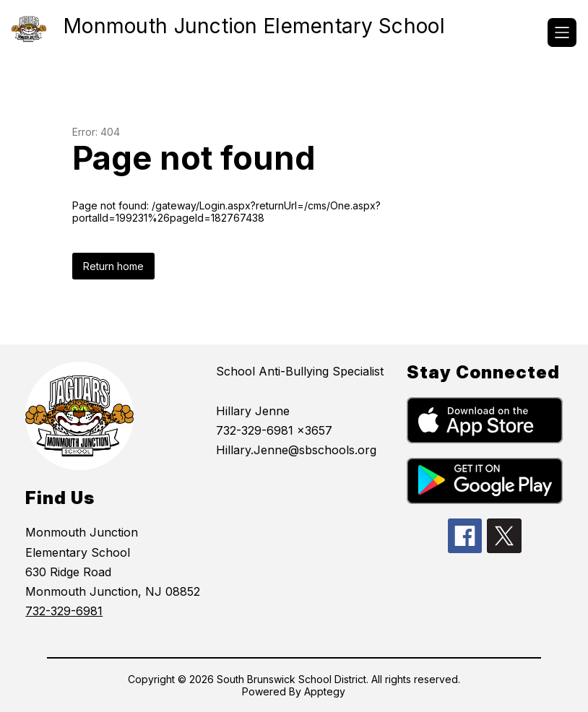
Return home (113, 266)
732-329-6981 (64, 611)
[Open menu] (562, 32)
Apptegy (325, 691)
